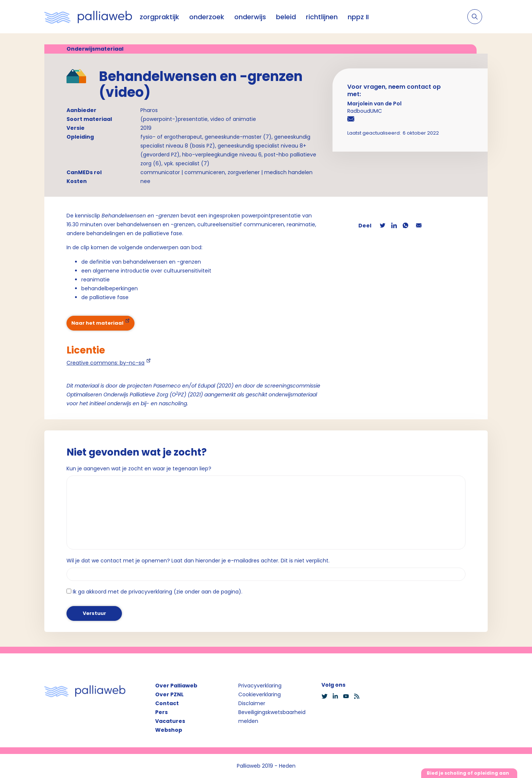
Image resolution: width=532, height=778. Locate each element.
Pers (161, 712)
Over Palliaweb (176, 686)
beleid (286, 17)
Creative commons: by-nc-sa (105, 363)
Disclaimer (252, 703)
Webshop (169, 730)
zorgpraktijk (159, 17)
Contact (167, 703)
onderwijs (250, 17)
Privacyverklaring (260, 686)
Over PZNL (169, 694)
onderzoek (207, 17)
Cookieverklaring (260, 694)
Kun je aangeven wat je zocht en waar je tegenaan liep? (139, 469)
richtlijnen (322, 17)
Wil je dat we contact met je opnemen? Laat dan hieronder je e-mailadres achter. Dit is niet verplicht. (198, 561)
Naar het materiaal (97, 323)
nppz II (358, 17)
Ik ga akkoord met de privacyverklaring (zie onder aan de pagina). (158, 592)
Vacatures (170, 721)
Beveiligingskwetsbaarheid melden (272, 717)
